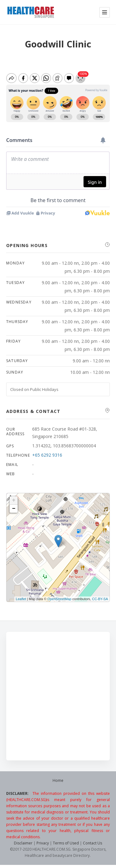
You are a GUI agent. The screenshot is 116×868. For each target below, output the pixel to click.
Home (58, 780)
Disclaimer (23, 843)
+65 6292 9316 (47, 455)
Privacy (43, 843)
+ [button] (14, 500)
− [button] (14, 509)
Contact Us (92, 843)
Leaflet (21, 599)
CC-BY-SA (100, 599)
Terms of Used (66, 843)
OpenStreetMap (59, 599)
